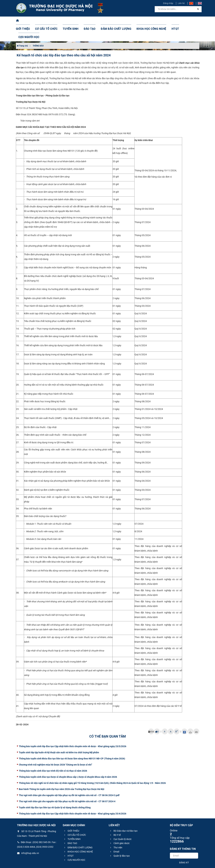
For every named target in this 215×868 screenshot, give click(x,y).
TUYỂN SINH (71, 21)
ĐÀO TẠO (89, 21)
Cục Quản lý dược (120, 823)
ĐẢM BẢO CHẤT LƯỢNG (113, 21)
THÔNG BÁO (38, 29)
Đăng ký (184, 846)
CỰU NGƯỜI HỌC (185, 21)
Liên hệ (181, 3)
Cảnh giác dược (119, 827)
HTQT (167, 21)
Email (114, 835)
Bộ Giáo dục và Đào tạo (123, 814)
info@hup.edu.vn (28, 837)
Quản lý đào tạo (119, 839)
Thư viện (116, 831)
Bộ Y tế (115, 818)
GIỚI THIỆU (27, 21)
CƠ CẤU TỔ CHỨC (49, 21)
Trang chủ (22, 29)
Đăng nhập (168, 3)
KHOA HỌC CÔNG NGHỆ (145, 21)
